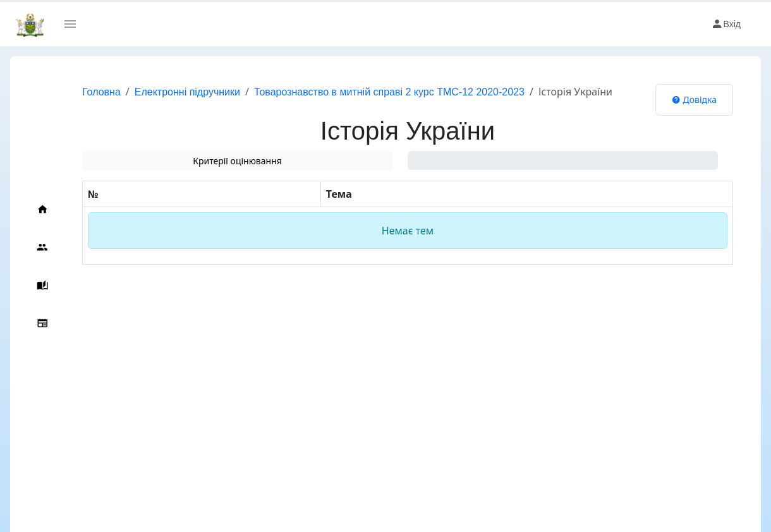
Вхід (726, 24)
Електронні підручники (187, 92)
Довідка (694, 100)
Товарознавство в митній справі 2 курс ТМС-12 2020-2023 (389, 92)
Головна (101, 92)
